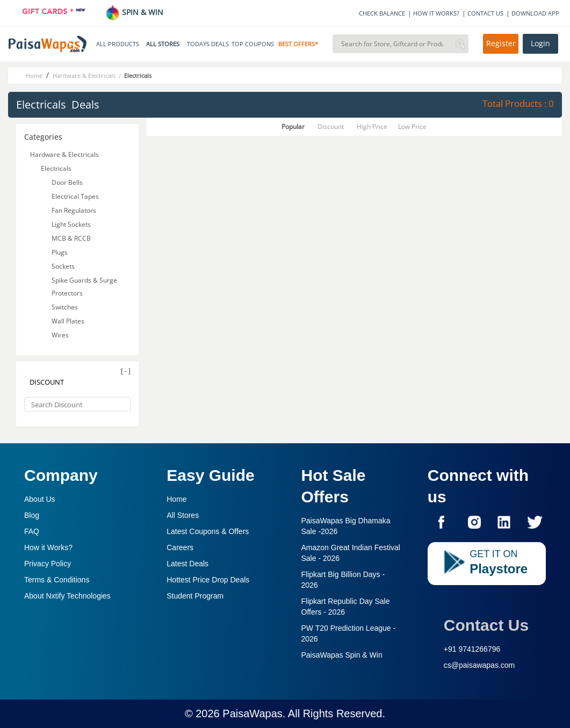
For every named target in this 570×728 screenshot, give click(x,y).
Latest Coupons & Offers (208, 531)
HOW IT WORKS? (436, 13)
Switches (66, 307)
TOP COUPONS (253, 44)
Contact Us (486, 625)
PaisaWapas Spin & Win (342, 655)
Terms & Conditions (57, 580)
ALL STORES (163, 44)
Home (176, 499)
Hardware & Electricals (65, 154)
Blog (32, 515)
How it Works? (48, 547)
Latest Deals (187, 564)
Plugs (60, 252)
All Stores (183, 515)
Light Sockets (72, 224)
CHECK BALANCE (382, 13)
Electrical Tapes (76, 196)
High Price (372, 127)
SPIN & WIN (134, 12)
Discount (331, 127)
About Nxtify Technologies (67, 596)
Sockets (64, 266)
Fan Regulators (75, 210)
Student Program (195, 596)
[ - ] (126, 371)
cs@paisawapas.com (479, 665)
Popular (293, 127)
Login (540, 44)
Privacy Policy (48, 564)
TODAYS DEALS (208, 44)
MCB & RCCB (72, 238)
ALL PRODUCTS (118, 44)
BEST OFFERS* (298, 44)
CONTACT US (485, 13)
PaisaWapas (252, 713)
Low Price (412, 127)
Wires (61, 335)
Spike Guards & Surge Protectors (84, 287)
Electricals (57, 168)
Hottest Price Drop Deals (208, 580)
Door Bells (68, 182)
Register (501, 44)
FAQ (32, 531)
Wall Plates (69, 321)
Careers (180, 547)
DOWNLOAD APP (535, 13)
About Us (40, 499)
